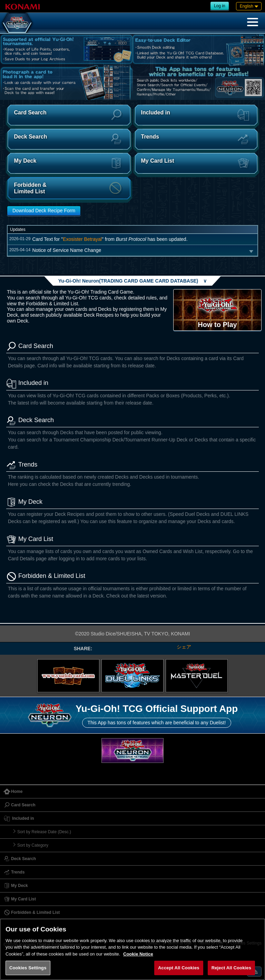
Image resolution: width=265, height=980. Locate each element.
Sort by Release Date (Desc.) (44, 832)
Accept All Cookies (179, 968)
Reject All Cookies (231, 968)
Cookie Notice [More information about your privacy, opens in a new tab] (138, 954)
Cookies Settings (28, 968)
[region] (132, 949)
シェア (184, 647)
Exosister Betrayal (82, 239)
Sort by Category (33, 845)
